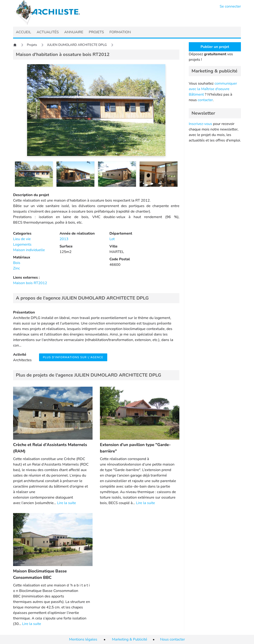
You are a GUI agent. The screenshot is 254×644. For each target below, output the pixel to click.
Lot (112, 239)
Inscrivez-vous (200, 124)
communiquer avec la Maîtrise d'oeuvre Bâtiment (213, 89)
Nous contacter (172, 639)
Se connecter (230, 6)
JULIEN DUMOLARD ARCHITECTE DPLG (77, 45)
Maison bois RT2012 (30, 283)
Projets (32, 45)
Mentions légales (83, 639)
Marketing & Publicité (130, 639)
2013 (64, 239)
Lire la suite (66, 503)
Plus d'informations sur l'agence (73, 357)
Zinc (17, 268)
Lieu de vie (22, 239)
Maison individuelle (29, 250)
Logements (22, 244)
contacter (205, 100)
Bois (17, 263)
